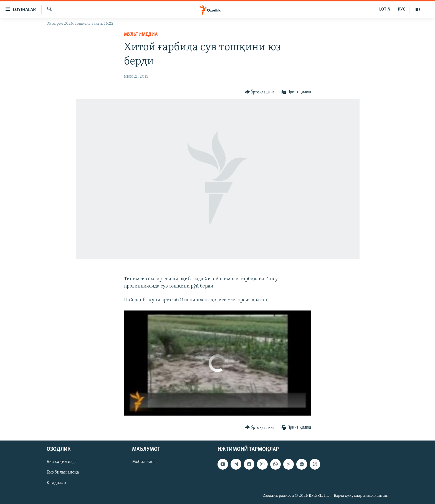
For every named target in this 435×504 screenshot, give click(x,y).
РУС (402, 9)
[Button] (260, 92)
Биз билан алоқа (63, 473)
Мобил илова (145, 462)
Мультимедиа (141, 35)
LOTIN (385, 9)
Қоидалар (56, 483)
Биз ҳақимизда (62, 462)
